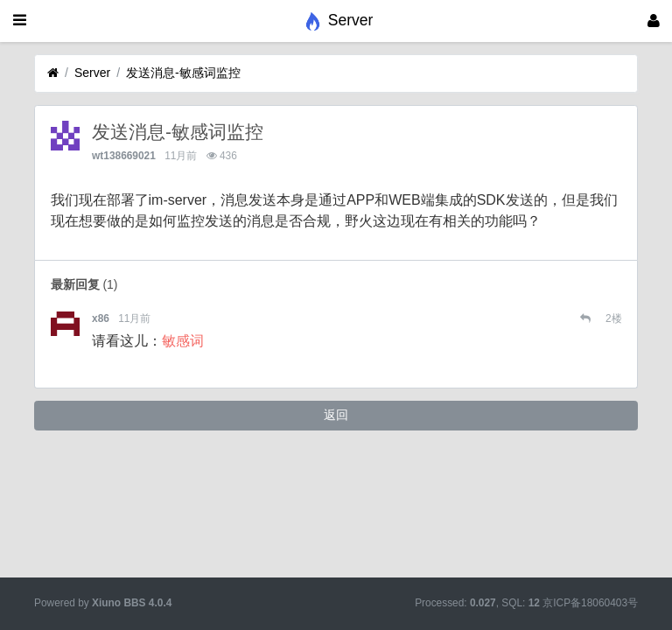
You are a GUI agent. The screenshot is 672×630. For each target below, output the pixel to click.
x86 (101, 318)
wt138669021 (124, 156)
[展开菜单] (20, 21)
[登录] (654, 21)
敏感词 (183, 341)
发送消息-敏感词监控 (183, 73)
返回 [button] (336, 415)
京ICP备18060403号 (590, 603)
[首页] (53, 73)
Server (92, 73)
